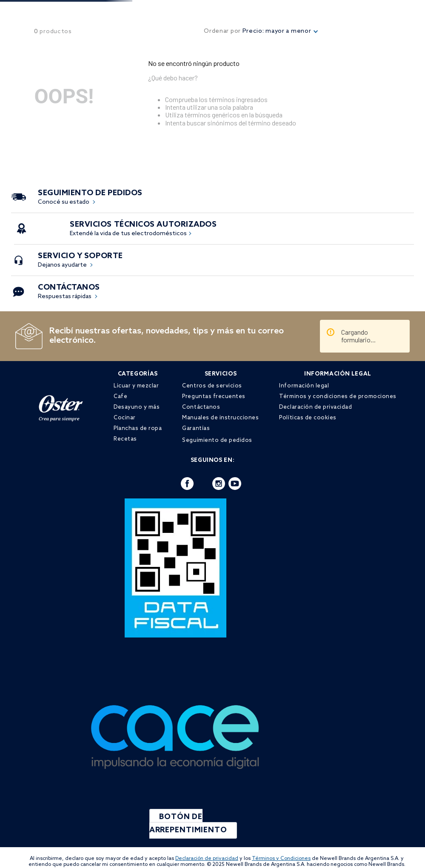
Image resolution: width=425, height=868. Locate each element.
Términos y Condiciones (281, 859)
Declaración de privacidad (207, 859)
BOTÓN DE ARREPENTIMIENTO (189, 824)
